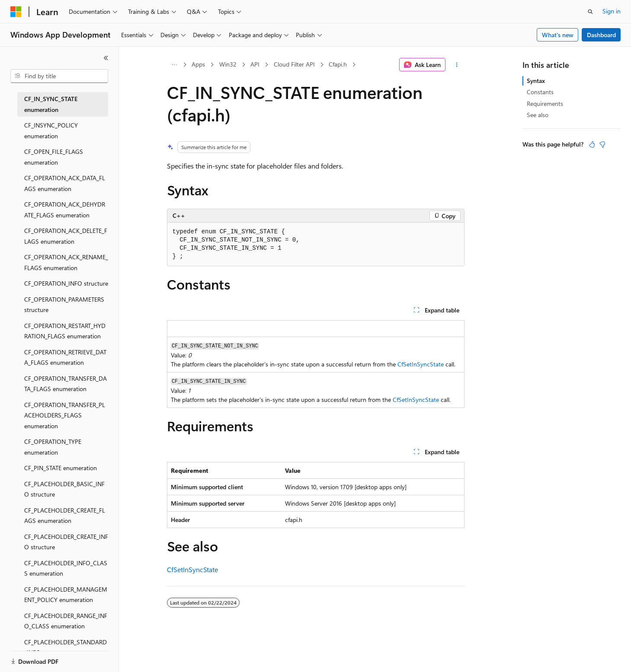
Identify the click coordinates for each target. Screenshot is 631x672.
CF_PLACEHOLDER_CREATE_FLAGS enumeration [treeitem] (65, 516)
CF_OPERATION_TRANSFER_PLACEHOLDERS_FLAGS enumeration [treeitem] (65, 415)
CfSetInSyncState (421, 364)
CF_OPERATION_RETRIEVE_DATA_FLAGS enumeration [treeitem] (65, 357)
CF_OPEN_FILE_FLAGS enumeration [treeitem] (54, 157)
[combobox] (59, 76)
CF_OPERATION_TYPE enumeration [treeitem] (53, 447)
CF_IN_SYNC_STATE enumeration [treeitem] (51, 104)
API (255, 64)
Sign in (612, 11)
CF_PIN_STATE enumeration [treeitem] (61, 468)
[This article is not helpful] (602, 144)
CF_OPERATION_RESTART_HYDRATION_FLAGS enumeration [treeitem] (65, 331)
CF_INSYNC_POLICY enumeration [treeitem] (51, 131)
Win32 (228, 64)
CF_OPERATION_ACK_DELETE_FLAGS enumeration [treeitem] (66, 236)
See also (538, 115)
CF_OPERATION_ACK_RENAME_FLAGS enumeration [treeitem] (66, 262)
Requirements (545, 104)
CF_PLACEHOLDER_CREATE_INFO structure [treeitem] (66, 542)
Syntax (536, 81)
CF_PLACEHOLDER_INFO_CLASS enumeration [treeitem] (66, 568)
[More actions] (456, 65)
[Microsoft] (16, 12)
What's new (558, 35)
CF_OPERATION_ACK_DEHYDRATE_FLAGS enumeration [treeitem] (65, 210)
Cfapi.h (338, 64)
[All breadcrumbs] (175, 65)
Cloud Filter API (294, 64)
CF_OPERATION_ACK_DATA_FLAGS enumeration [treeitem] (65, 183)
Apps (198, 64)
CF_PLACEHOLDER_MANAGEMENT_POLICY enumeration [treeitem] (66, 595)
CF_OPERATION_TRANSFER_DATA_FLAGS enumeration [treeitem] (66, 384)
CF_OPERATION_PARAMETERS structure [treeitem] (64, 305)
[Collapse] (106, 58)
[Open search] (590, 12)
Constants (540, 92)
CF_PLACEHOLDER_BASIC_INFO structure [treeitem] (64, 489)
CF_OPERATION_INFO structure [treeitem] (66, 283)
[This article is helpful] (592, 144)
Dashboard (601, 35)
